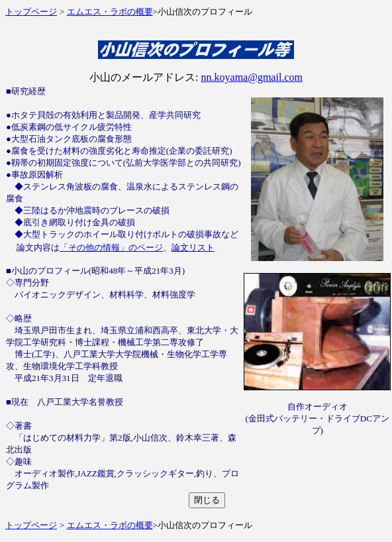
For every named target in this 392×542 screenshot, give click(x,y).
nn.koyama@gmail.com (252, 77)
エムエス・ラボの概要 (110, 12)
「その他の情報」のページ (111, 247)
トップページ (31, 12)
